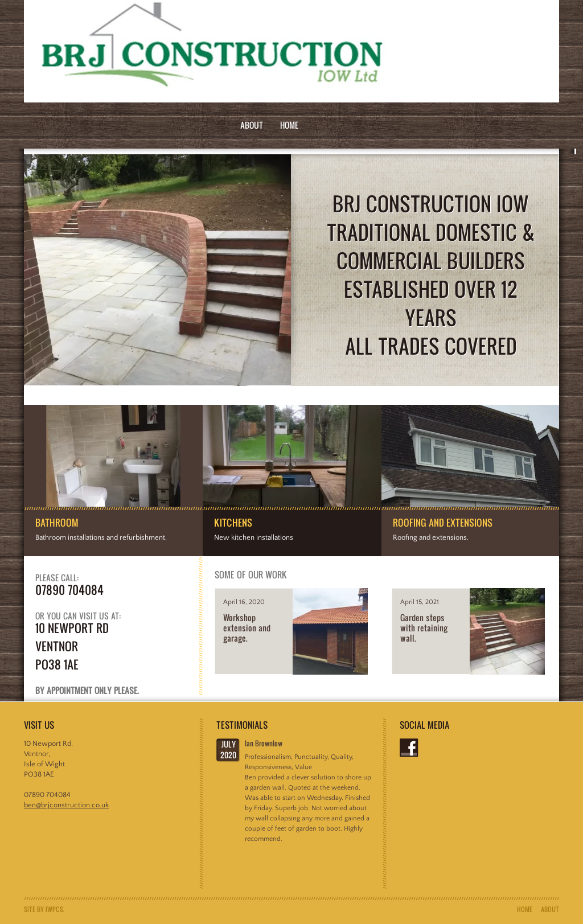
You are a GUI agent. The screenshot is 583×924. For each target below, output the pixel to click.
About (252, 125)
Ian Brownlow (264, 743)
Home (289, 125)
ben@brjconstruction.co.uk (66, 805)
